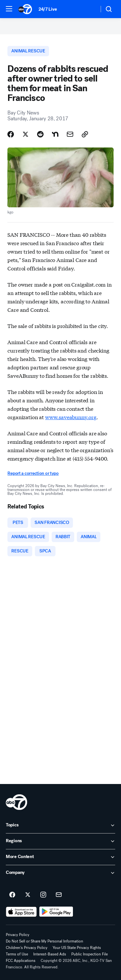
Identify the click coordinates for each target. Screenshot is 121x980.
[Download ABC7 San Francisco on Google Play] (56, 912)
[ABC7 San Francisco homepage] (25, 9)
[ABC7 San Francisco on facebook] (12, 895)
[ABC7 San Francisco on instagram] (43, 895)
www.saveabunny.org (71, 417)
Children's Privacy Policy (27, 948)
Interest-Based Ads (50, 954)
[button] (9, 9)
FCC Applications (21, 961)
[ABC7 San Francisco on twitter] (28, 895)
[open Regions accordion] (60, 841)
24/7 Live (48, 9)
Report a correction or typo (33, 473)
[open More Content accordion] (60, 857)
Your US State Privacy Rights (77, 948)
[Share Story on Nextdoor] (55, 134)
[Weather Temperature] (89, 9)
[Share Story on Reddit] (40, 134)
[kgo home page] (16, 802)
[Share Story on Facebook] (11, 134)
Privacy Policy (18, 935)
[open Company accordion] (60, 873)
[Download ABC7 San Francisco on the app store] (21, 912)
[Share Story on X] (25, 134)
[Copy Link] (85, 134)
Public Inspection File (90, 954)
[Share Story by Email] (70, 134)
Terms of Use (17, 954)
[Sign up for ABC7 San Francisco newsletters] (59, 895)
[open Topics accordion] (60, 825)
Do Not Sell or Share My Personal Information (45, 941)
